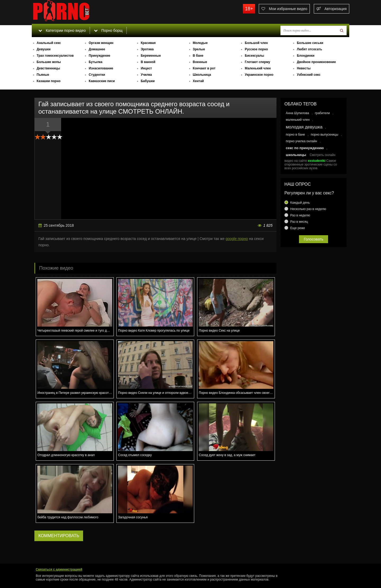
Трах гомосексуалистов (55, 56)
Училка (146, 75)
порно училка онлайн (301, 141)
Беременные (151, 56)
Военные (200, 62)
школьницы (296, 155)
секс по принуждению (305, 148)
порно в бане (295, 135)
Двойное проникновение (316, 62)
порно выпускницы (324, 135)
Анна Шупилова (297, 113)
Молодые (200, 43)
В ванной (148, 62)
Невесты (304, 68)
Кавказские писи (102, 81)
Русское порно (256, 49)
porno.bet (71, 12)
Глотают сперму (257, 62)
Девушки (44, 49)
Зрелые (199, 49)
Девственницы (48, 68)
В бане (198, 56)
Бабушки (148, 81)
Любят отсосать (309, 49)
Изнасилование (101, 68)
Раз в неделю (300, 215)
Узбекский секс (309, 75)
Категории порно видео (62, 30)
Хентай (198, 81)
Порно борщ (108, 30)
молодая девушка (304, 127)
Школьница (202, 75)
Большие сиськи (310, 43)
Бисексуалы (254, 56)
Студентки (97, 75)
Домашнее (97, 49)
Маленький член (258, 68)
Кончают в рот (204, 68)
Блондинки (306, 56)
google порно (237, 239)
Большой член (256, 43)
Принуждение (99, 56)
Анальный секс (49, 43)
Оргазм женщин (101, 43)
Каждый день (300, 203)
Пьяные (43, 75)
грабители (322, 113)
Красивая (148, 43)
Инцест (146, 68)
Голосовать (314, 239)
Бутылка (96, 62)
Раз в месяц (299, 222)
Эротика (147, 49)
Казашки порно (49, 81)
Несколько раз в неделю (308, 209)
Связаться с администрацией (59, 569)
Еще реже (298, 228)
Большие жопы (49, 62)
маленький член (298, 120)
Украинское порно (259, 75)
